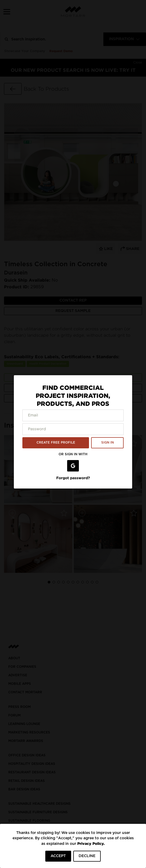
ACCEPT (58, 856)
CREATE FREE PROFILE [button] (56, 443)
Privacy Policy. (91, 843)
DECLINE (87, 856)
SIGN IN (108, 443)
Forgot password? (73, 478)
